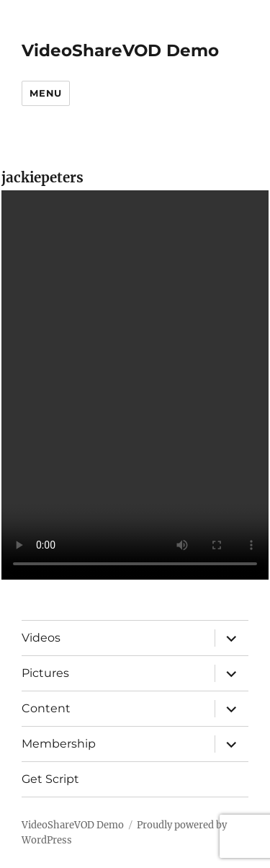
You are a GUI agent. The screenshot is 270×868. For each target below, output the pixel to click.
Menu (45, 93)
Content (46, 708)
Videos (41, 638)
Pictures (45, 673)
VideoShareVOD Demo (120, 50)
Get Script (50, 779)
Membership (59, 744)
